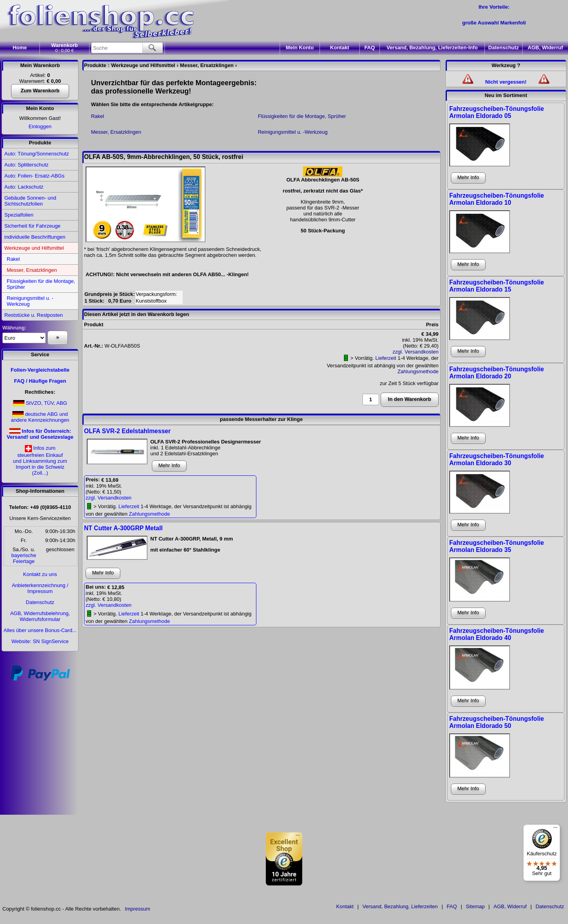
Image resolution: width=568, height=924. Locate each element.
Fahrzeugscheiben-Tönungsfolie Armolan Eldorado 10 (497, 199)
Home (20, 48)
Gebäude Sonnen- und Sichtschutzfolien (30, 201)
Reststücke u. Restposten (34, 315)
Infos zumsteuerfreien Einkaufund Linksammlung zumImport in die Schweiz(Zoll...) (40, 460)
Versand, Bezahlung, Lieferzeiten (400, 906)
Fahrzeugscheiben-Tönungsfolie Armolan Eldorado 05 (497, 112)
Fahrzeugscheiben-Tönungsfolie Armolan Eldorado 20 (497, 373)
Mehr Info (169, 465)
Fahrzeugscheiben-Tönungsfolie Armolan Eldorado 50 (497, 722)
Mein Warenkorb (40, 65)
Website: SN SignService (40, 641)
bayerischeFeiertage (24, 558)
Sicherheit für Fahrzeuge (32, 226)
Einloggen (40, 126)
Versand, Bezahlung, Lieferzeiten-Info (432, 48)
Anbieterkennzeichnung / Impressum (40, 588)
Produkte (40, 143)
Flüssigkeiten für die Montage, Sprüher (41, 284)
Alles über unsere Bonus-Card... (40, 630)
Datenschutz (504, 48)
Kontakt (340, 48)
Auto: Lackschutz (24, 187)
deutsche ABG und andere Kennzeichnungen (40, 417)
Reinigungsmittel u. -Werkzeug (30, 301)
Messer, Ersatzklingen (32, 270)
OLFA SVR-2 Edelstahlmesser (127, 431)
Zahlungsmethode (418, 371)
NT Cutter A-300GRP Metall (123, 528)
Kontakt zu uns (40, 574)
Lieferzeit (386, 358)
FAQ (370, 48)
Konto (300, 48)
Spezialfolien (19, 215)
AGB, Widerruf (545, 48)
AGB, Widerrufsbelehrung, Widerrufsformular (40, 616)
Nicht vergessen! (506, 82)
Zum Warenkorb (40, 91)
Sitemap (475, 906)
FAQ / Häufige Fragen (40, 381)
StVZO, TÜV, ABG (46, 403)
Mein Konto (40, 108)
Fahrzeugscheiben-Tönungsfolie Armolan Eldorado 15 (497, 286)
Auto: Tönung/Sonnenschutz (37, 154)
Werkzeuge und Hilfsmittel (34, 248)
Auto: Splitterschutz (26, 165)
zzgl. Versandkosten (415, 352)
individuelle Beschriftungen (35, 237)
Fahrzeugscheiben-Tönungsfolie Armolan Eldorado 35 (497, 546)
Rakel (13, 259)
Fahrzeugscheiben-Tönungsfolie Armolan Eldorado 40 (497, 634)
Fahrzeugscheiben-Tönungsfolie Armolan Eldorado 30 (497, 459)
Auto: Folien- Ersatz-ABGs (34, 176)
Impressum (137, 909)
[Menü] (555, 829)
